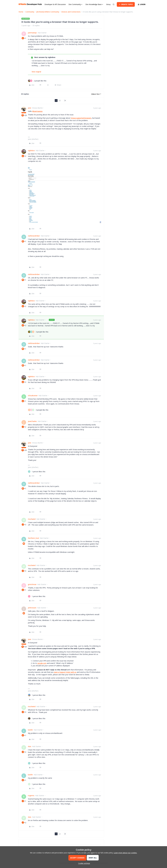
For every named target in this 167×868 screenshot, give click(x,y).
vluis (30, 746)
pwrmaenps (32, 33)
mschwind (32, 519)
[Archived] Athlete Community (48, 12)
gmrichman (32, 584)
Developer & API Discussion (55, 4)
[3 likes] (38, 332)
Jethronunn (32, 608)
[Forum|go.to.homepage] (30, 4)
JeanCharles (32, 421)
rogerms (31, 796)
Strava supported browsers (81, 118)
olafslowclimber (34, 236)
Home (21, 12)
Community (30, 12)
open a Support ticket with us (65, 672)
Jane (30, 108)
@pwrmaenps (37, 111)
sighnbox (31, 150)
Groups (109, 4)
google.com (42, 663)
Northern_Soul (33, 538)
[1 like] (37, 472)
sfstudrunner (33, 396)
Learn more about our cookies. (125, 853)
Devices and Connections (71, 12)
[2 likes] (37, 81)
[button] (126, 4)
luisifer (30, 730)
